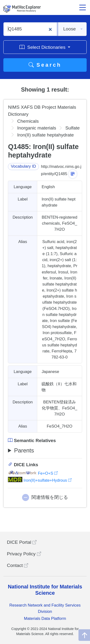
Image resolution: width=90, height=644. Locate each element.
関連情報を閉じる (50, 497)
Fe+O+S (33, 473)
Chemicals (28, 121)
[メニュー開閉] (83, 7)
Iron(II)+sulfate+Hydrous (40, 480)
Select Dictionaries (45, 47)
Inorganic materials (37, 128)
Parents (24, 450)
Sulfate (72, 128)
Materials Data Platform (45, 619)
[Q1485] (30, 29)
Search (45, 65)
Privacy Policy (24, 554)
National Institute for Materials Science (45, 590)
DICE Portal (22, 542)
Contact (18, 565)
